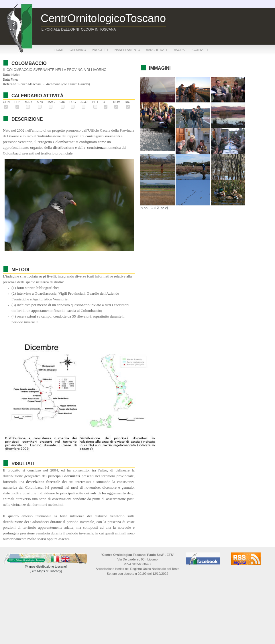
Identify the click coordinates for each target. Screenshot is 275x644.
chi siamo (78, 50)
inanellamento (127, 50)
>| (166, 208)
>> (162, 208)
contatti (200, 50)
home (59, 50)
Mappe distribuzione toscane (46, 566)
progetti (100, 50)
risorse (180, 50)
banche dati (156, 50)
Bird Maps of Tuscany (46, 571)
